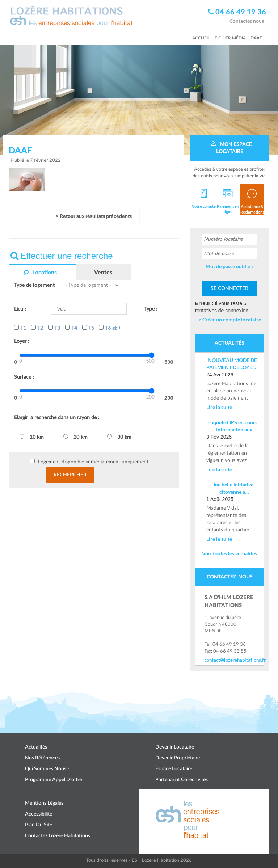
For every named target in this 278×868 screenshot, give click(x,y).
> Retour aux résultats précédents (94, 216)
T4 (71, 328)
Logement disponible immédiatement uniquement (93, 462)
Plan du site (39, 825)
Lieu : (20, 309)
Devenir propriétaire (178, 758)
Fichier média (230, 38)
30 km (119, 437)
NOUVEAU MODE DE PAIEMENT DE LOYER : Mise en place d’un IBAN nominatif (232, 364)
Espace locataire (174, 769)
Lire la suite (219, 407)
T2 (37, 328)
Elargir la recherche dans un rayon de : (57, 418)
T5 (88, 328)
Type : (151, 309)
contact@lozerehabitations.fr (229, 660)
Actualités (36, 747)
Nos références (42, 758)
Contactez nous (247, 21)
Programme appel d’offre (53, 780)
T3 (54, 328)
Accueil (201, 38)
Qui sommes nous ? (47, 769)
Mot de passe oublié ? (229, 266)
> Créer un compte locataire (230, 319)
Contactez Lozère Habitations (58, 836)
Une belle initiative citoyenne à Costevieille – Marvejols (232, 488)
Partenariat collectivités (182, 780)
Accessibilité (39, 814)
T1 (20, 328)
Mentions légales (44, 803)
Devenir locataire (175, 747)
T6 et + (110, 328)
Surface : (24, 377)
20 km (75, 437)
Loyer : (22, 341)
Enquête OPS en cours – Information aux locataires (232, 426)
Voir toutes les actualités (229, 553)
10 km (32, 437)
